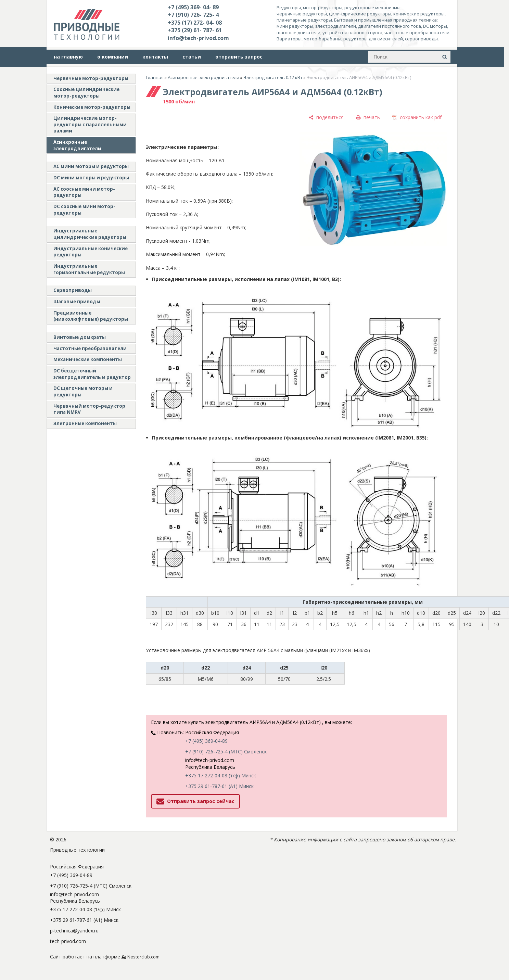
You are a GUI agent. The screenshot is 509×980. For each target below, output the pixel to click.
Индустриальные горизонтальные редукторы (89, 269)
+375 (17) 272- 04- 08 (195, 23)
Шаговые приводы (77, 302)
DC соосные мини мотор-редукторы (84, 210)
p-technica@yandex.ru (74, 931)
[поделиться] (326, 117)
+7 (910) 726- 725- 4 (193, 15)
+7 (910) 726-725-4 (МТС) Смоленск (226, 752)
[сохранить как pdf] (417, 117)
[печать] (368, 117)
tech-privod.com (68, 941)
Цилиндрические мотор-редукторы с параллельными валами (90, 124)
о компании (113, 57)
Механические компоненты (88, 359)
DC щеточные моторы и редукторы (83, 391)
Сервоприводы (73, 290)
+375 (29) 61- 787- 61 (195, 30)
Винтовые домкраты (80, 337)
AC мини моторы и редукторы (91, 166)
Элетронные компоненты (85, 423)
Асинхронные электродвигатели (77, 145)
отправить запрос (239, 57)
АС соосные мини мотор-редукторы (84, 192)
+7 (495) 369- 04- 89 (193, 7)
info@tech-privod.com (198, 38)
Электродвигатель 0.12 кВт (273, 77)
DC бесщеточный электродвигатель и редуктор (92, 374)
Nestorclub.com (143, 957)
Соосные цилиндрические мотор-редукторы (86, 93)
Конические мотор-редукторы (92, 107)
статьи (192, 57)
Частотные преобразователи (90, 348)
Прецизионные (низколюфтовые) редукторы (91, 316)
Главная (155, 77)
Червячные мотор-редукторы (91, 78)
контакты (155, 57)
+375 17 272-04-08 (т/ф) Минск (221, 775)
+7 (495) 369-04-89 (206, 741)
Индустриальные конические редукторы (91, 252)
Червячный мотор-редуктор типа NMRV (89, 409)
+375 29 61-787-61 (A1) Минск (219, 786)
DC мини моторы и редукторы (91, 178)
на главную (68, 57)
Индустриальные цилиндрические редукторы (90, 234)
